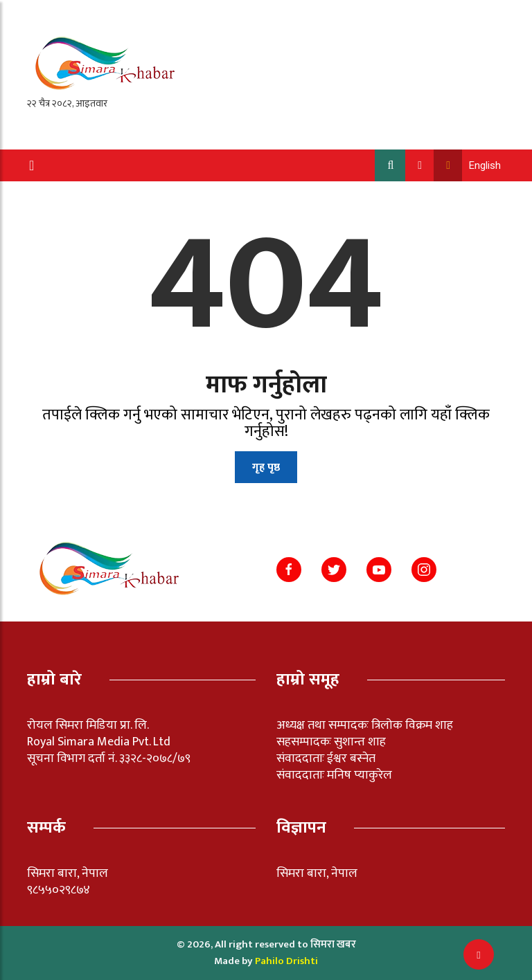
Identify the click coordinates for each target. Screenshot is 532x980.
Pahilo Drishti (286, 961)
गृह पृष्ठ (266, 468)
